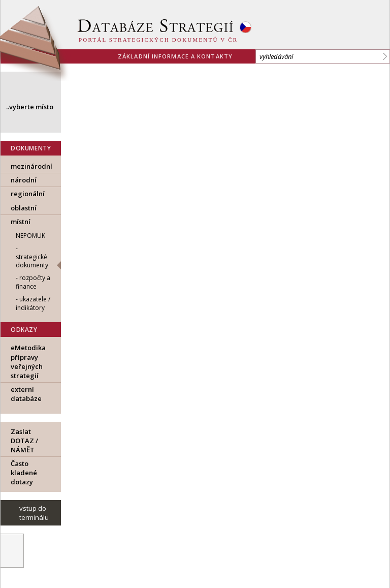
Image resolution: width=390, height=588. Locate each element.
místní (21, 222)
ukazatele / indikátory (33, 303)
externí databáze (26, 394)
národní (24, 180)
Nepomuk (30, 236)
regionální (28, 194)
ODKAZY (24, 330)
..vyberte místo (30, 107)
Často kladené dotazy (24, 473)
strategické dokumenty (32, 261)
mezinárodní (31, 166)
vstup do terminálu (34, 513)
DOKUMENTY (31, 148)
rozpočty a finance (33, 282)
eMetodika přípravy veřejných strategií (28, 362)
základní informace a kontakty (175, 56)
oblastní (24, 208)
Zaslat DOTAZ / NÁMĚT (24, 441)
